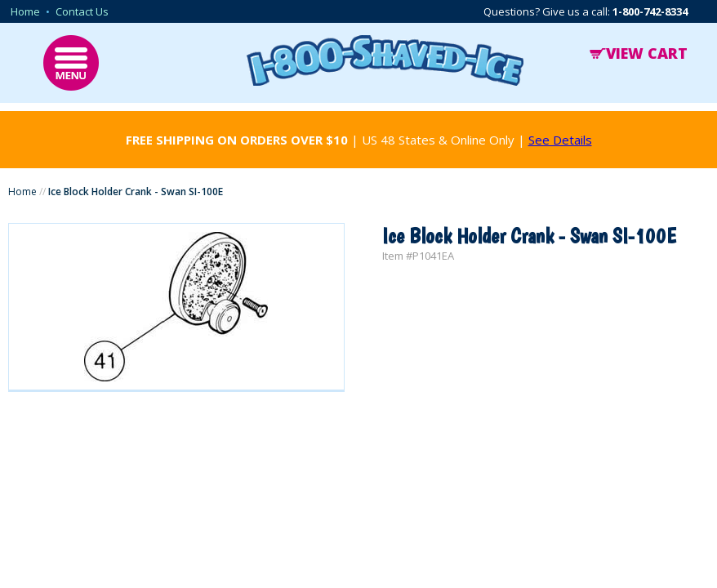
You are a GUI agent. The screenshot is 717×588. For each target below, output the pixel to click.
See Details (560, 140)
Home (25, 11)
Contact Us (82, 11)
